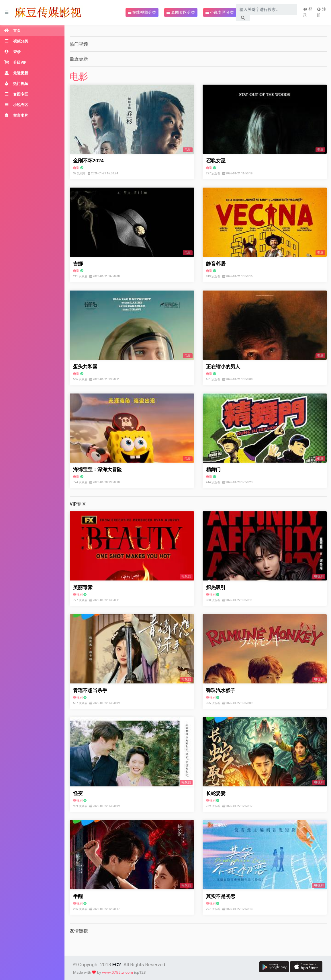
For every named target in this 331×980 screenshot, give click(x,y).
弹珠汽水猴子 (221, 690)
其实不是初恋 (221, 896)
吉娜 (78, 264)
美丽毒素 (83, 587)
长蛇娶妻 (216, 793)
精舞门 (213, 469)
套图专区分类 (181, 12)
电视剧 (78, 595)
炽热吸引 (216, 587)
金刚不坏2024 (88, 161)
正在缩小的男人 (223, 367)
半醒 (78, 896)
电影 (79, 77)
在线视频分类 (142, 12)
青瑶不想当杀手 (90, 690)
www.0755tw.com (117, 972)
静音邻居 (216, 264)
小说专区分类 (220, 12)
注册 (321, 12)
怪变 (78, 793)
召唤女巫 (216, 161)
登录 (308, 12)
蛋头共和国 (85, 367)
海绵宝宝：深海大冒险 (97, 469)
